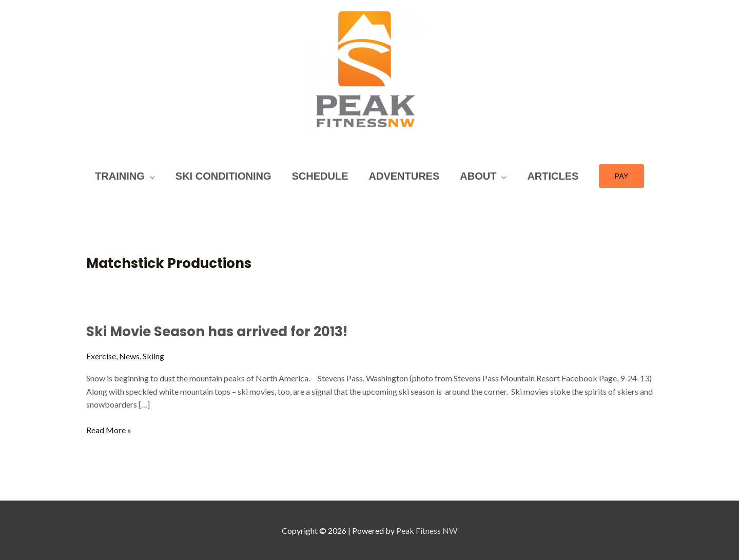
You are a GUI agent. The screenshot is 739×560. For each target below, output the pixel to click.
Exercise (101, 356)
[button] (621, 176)
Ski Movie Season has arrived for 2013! (217, 332)
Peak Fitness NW (427, 530)
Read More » (109, 429)
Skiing (153, 356)
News (129, 356)
